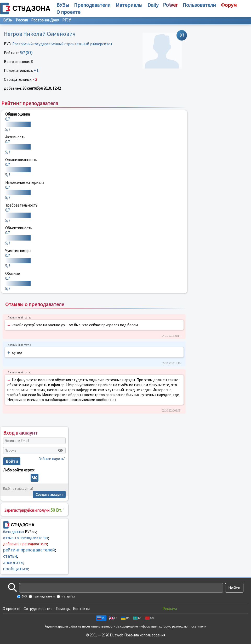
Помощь (63, 609)
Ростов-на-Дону (45, 20)
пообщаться (16, 569)
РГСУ (67, 20)
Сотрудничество (38, 609)
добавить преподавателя (25, 544)
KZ (137, 618)
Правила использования (145, 635)
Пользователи (199, 5)
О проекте (12, 609)
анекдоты (13, 562)
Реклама (170, 609)
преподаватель (44, 596)
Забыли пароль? (52, 459)
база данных (14, 532)
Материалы (129, 5)
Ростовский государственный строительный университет (62, 44)
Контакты (81, 609)
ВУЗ (24, 596)
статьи (10, 556)
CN (150, 618)
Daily (153, 5)
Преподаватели (92, 5)
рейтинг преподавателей (29, 550)
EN (113, 618)
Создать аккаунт (49, 494)
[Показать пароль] (60, 450)
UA (125, 618)
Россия (22, 20)
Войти (12, 461)
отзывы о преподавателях (26, 538)
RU (101, 618)
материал (68, 596)
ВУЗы (63, 5)
